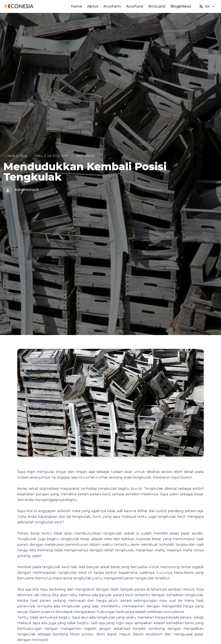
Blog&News (181, 6)
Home (77, 6)
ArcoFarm (112, 6)
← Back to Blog (15, 156)
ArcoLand (157, 6)
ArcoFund (135, 6)
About (93, 6)
